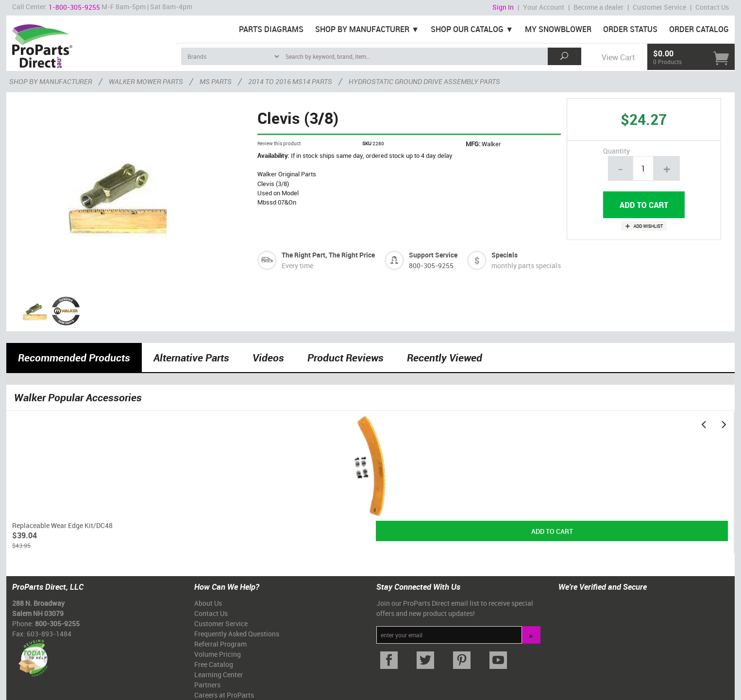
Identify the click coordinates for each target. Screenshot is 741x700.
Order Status (630, 29)
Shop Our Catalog (467, 29)
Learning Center (219, 674)
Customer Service (659, 7)
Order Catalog (699, 29)
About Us (208, 603)
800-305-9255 (431, 265)
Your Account (544, 7)
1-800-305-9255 (74, 7)
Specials (505, 255)
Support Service (433, 255)
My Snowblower (558, 29)
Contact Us (712, 7)
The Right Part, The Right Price (328, 255)
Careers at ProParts (224, 695)
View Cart (618, 57)
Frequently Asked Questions (237, 634)
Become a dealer (598, 7)
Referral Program (220, 644)
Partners (207, 685)
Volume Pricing (218, 654)
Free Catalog (214, 664)
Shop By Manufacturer (362, 29)
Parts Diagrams (271, 29)
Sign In (503, 7)
